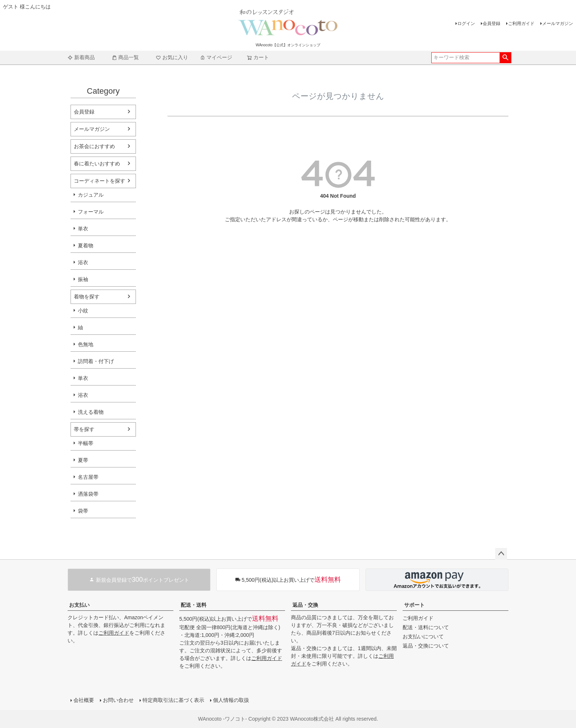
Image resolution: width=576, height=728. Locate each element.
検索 (505, 58)
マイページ (216, 57)
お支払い (79, 605)
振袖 (83, 279)
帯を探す (84, 429)
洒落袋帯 (88, 494)
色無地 (86, 344)
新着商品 (81, 57)
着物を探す (87, 297)
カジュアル (91, 195)
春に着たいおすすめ (97, 164)
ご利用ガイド (521, 24)
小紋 (83, 311)
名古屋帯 (88, 477)
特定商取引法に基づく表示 (173, 700)
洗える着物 (91, 412)
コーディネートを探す (100, 181)
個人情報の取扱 (231, 700)
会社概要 (84, 700)
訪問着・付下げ (96, 361)
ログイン (466, 24)
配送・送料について (426, 627)
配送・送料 (194, 605)
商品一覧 (125, 57)
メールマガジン (558, 24)
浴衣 (83, 262)
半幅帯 (86, 443)
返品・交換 (305, 605)
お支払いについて (423, 636)
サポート (414, 605)
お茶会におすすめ (94, 146)
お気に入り (172, 57)
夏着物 (86, 245)
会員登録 (492, 24)
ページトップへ (501, 554)
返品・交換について (426, 646)
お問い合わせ (118, 700)
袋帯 (83, 511)
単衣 (83, 229)
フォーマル (91, 212)
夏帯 (83, 460)
